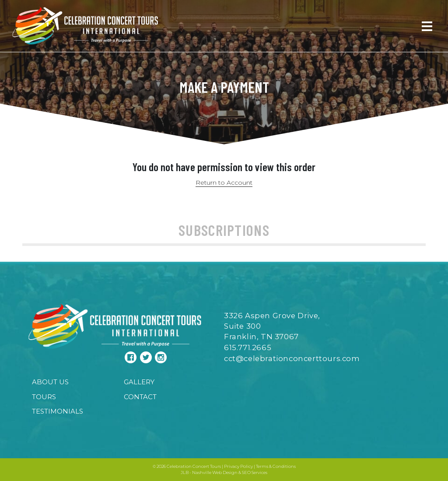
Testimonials (58, 411)
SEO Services (255, 472)
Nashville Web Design (215, 472)
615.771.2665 (248, 348)
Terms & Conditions (276, 466)
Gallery (139, 382)
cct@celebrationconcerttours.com (292, 358)
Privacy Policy (238, 466)
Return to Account (224, 183)
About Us (50, 382)
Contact (140, 397)
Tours (44, 397)
